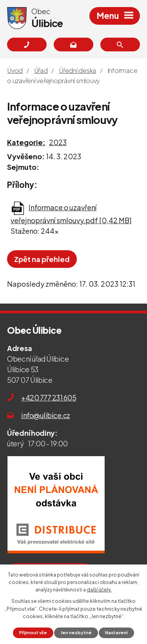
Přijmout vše (33, 632)
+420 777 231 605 (49, 397)
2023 (58, 142)
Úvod (15, 70)
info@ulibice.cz (46, 415)
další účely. (99, 590)
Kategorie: (26, 142)
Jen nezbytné (76, 632)
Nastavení (116, 632)
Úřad (41, 70)
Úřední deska (77, 70)
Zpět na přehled (42, 259)
